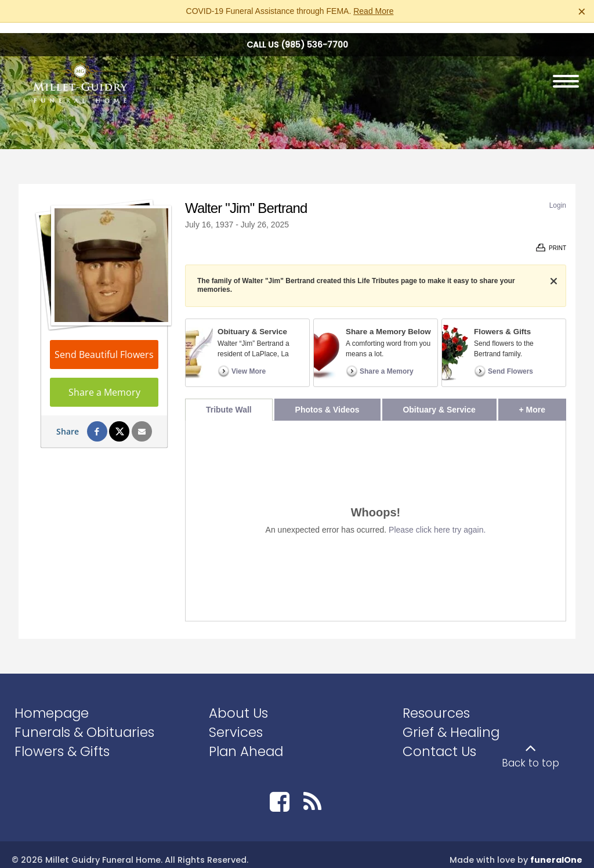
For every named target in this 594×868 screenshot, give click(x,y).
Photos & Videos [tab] (327, 399)
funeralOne (556, 849)
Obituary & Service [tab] (439, 399)
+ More (543, 396)
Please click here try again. (437, 519)
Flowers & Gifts (62, 740)
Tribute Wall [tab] (229, 399)
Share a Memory (104, 382)
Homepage (52, 703)
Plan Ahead (246, 740)
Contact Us (439, 740)
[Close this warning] (582, 12)
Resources (436, 703)
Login (558, 195)
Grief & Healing (451, 722)
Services (236, 722)
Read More (373, 11)
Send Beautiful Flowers (104, 344)
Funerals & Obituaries (84, 722)
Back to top (530, 753)
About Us (238, 703)
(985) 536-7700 (314, 34)
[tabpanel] (376, 510)
